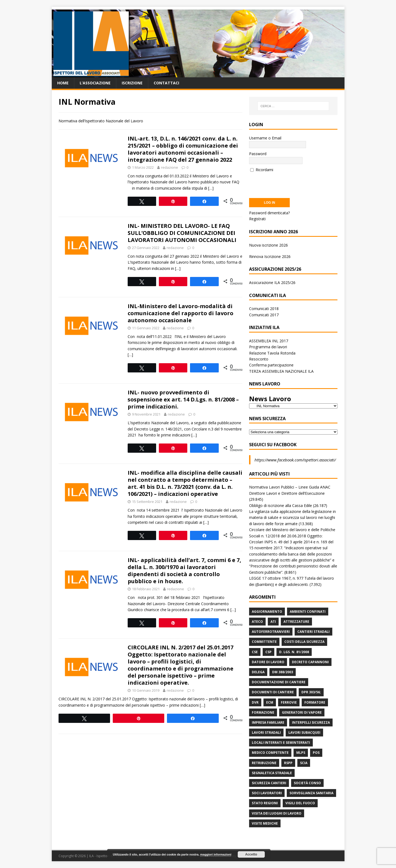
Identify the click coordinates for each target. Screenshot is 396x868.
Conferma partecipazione (271, 365)
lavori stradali (266, 733)
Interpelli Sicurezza (311, 722)
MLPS (301, 753)
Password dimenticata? (269, 213)
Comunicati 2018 (264, 309)
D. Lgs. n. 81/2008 (294, 652)
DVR (255, 702)
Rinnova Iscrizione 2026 (270, 256)
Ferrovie (289, 702)
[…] (211, 188)
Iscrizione (132, 83)
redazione (170, 167)
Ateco (257, 622)
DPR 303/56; (311, 692)
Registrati (257, 219)
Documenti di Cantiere (273, 692)
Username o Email (265, 138)
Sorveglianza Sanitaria (311, 793)
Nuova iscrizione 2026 (268, 245)
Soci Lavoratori (267, 793)
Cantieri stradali (313, 632)
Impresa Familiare (268, 722)
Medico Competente (270, 753)
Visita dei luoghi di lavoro (277, 813)
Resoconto (259, 359)
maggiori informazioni (216, 854)
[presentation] (290, 183)
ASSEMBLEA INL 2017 (269, 341)
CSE (255, 652)
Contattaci (166, 83)
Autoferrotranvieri (271, 632)
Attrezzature (296, 622)
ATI (273, 622)
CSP (268, 652)
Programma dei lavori (268, 347)
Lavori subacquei (304, 733)
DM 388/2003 (283, 672)
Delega (258, 672)
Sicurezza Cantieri (269, 783)
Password (258, 154)
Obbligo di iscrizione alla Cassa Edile (281, 505)
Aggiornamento (267, 612)
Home (63, 83)
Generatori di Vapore (302, 712)
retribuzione (264, 763)
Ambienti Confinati (308, 612)
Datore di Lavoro (268, 662)
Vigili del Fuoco (300, 803)
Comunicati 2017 (264, 315)
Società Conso (307, 783)
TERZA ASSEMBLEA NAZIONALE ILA (281, 371)
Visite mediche (265, 823)
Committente (264, 642)
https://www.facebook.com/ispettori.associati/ (295, 460)
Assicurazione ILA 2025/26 (272, 283)
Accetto (251, 854)
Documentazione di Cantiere (279, 682)
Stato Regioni (265, 803)
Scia (304, 763)
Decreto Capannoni (310, 662)
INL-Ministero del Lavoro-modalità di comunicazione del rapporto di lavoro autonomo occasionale (181, 313)
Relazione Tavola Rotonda (272, 353)
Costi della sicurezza (304, 642)
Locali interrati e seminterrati (281, 743)
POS (316, 753)
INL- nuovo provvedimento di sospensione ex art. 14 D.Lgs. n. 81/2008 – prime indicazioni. (183, 399)
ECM (270, 702)
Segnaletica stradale (272, 773)
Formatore (315, 702)
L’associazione (95, 83)
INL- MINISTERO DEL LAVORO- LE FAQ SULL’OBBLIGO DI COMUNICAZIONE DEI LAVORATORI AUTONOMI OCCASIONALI (182, 233)
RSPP (288, 763)
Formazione (263, 712)
